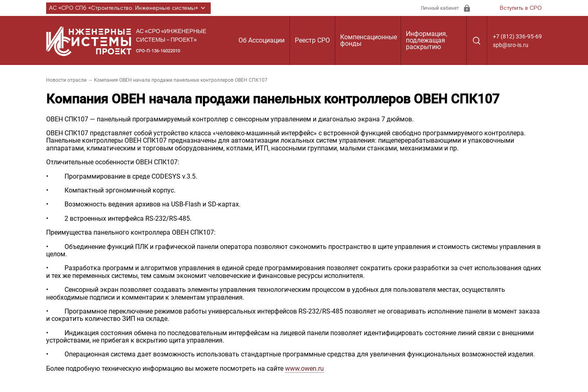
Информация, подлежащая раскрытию (427, 40)
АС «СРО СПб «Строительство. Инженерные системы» (128, 8)
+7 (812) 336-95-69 (517, 36)
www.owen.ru (304, 368)
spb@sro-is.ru (511, 45)
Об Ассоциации (262, 40)
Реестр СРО (312, 40)
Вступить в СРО (521, 8)
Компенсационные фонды (369, 40)
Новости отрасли (66, 80)
